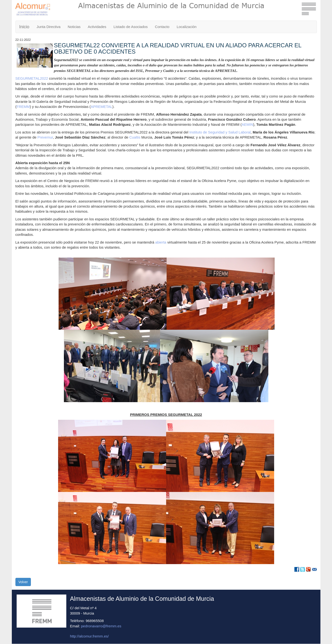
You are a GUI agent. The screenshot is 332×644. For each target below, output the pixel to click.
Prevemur (45, 137)
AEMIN (247, 124)
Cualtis (135, 137)
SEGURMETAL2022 (32, 78)
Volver (23, 582)
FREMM (23, 107)
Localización (187, 27)
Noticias (74, 27)
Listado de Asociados (131, 27)
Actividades (97, 27)
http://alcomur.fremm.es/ (89, 636)
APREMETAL (102, 107)
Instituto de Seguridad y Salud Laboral (220, 132)
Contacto (162, 27)
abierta (161, 242)
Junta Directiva (49, 27)
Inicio (24, 27)
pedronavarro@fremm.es (101, 626)
